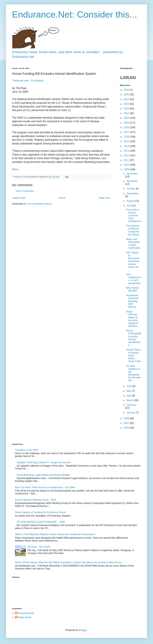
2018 (127, 127)
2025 (127, 94)
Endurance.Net (26, 613)
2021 (127, 113)
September (132, 193)
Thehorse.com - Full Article (28, 81)
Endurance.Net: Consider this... (75, 14)
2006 (127, 428)
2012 (127, 155)
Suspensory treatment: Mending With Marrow (133, 301)
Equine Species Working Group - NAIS (36, 500)
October (131, 189)
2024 (127, 99)
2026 (127, 90)
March (130, 400)
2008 (127, 418)
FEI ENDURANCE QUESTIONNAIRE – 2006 (41, 522)
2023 (127, 104)
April (129, 396)
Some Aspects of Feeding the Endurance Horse (40, 512)
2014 (127, 146)
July (129, 206)
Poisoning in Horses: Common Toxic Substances (133, 215)
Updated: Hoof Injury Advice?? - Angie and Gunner (44, 462)
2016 (127, 137)
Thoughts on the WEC (27, 450)
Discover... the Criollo (39, 547)
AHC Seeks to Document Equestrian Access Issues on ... (133, 261)
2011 (127, 160)
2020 (127, 118)
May (129, 391)
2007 (127, 423)
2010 (127, 165)
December (132, 174)
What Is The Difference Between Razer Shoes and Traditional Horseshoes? (55, 534)
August (131, 201)
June (130, 386)
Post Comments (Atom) (39, 204)
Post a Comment (25, 191)
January (131, 413)
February (131, 405)
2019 (127, 123)
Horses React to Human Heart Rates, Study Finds (133, 355)
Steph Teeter (25, 617)
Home (62, 198)
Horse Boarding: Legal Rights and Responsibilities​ (43, 475)
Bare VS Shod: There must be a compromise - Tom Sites (45, 487)
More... (16, 169)
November (132, 181)
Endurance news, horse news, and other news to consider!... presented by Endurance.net (67, 52)
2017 (127, 132)
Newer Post (19, 198)
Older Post (105, 198)
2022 (127, 109)
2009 (127, 169)
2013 (127, 151)
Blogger (83, 630)
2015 (127, 141)
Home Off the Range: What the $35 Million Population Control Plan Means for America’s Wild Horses (68, 562)
